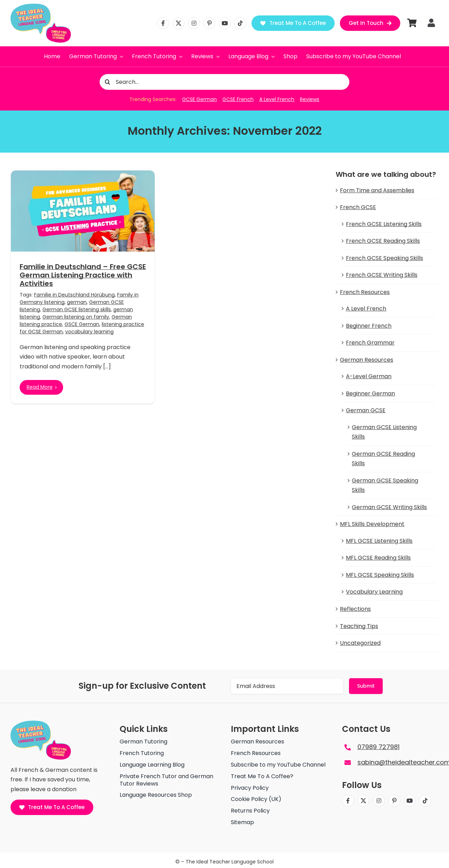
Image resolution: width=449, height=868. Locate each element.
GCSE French (238, 99)
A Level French (277, 99)
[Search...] (225, 82)
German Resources (367, 360)
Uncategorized (360, 643)
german (77, 302)
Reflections (355, 609)
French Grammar (370, 343)
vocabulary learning (89, 332)
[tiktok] (240, 23)
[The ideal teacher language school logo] (41, 6)
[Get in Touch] (370, 23)
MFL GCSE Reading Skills (378, 558)
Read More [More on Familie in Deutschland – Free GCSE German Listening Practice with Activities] (40, 387)
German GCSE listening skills (77, 309)
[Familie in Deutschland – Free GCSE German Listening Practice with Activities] (83, 211)
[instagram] (194, 23)
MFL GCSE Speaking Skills (380, 575)
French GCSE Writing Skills (382, 275)
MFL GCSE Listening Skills (379, 541)
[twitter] (179, 23)
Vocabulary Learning (374, 592)
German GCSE (366, 410)
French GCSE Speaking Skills (384, 258)
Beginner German (370, 393)
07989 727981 (378, 747)
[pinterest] (209, 23)
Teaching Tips (359, 626)
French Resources (365, 292)
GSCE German (82, 324)
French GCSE (358, 207)
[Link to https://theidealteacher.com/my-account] (431, 23)
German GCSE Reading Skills (383, 459)
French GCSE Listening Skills (384, 224)
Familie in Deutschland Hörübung (74, 295)
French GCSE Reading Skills (383, 241)
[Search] (108, 82)
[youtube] (225, 23)
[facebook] (163, 23)
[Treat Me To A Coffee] (293, 23)
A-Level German (369, 376)
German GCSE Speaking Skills (385, 485)
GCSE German (199, 99)
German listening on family (76, 317)
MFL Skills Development (372, 524)
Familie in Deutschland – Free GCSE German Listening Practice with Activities (83, 275)
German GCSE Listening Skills (384, 432)
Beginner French (369, 326)
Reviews (310, 99)
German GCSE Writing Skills (389, 507)
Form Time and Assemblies (377, 190)
